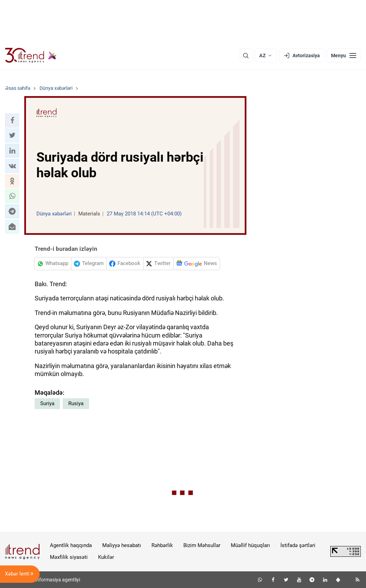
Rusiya (76, 403)
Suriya (47, 403)
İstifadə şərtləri (298, 545)
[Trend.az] (31, 56)
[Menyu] (344, 56)
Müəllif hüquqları (250, 545)
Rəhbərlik (162, 545)
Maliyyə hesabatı (122, 545)
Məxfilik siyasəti (69, 557)
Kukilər (106, 557)
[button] (12, 120)
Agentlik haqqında (71, 545)
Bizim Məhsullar (202, 545)
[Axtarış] (246, 56)
